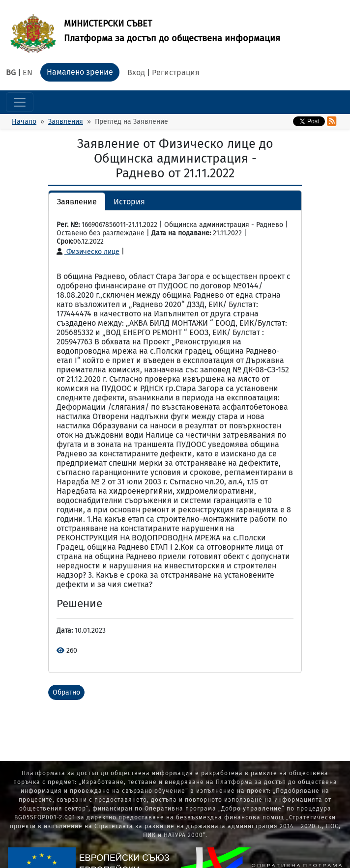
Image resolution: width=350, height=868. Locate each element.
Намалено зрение (80, 72)
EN (28, 72)
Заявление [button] (77, 202)
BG (11, 72)
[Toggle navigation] (20, 102)
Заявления (66, 122)
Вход (136, 72)
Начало (24, 122)
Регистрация (176, 72)
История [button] (129, 202)
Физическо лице (88, 252)
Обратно (66, 692)
